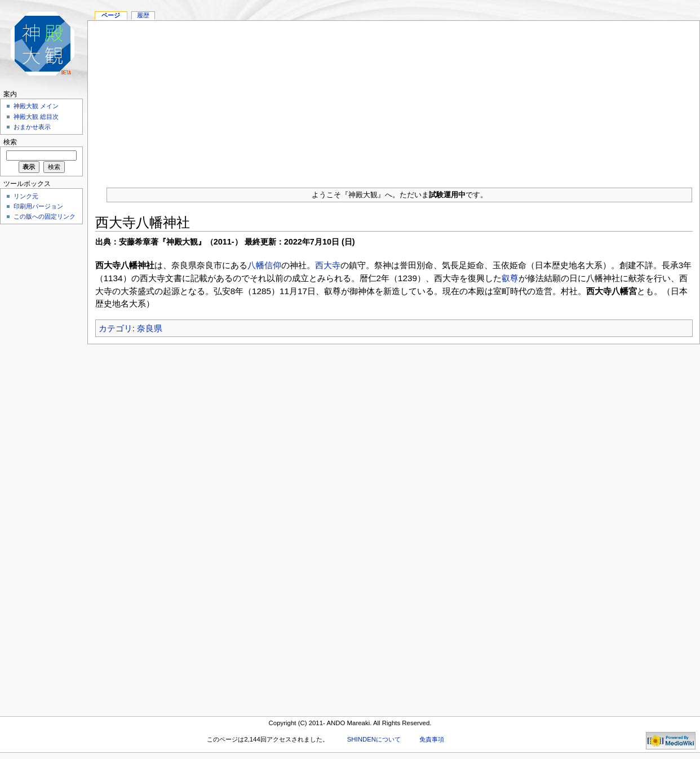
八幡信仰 (264, 265)
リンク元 (26, 196)
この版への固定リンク (45, 216)
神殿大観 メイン (36, 106)
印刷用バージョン (38, 206)
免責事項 (432, 739)
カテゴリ (116, 328)
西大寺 (328, 265)
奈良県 (150, 328)
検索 (10, 142)
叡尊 (510, 278)
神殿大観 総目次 (36, 117)
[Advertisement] (394, 100)
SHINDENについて (374, 739)
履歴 (143, 15)
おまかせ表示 (32, 127)
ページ (111, 15)
